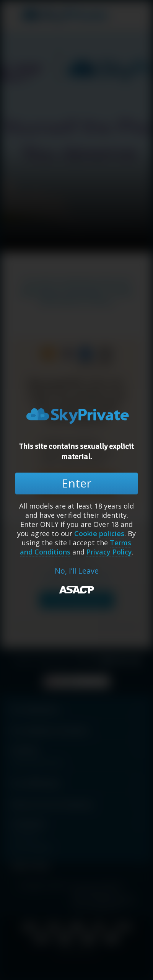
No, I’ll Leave (77, 571)
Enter (76, 483)
